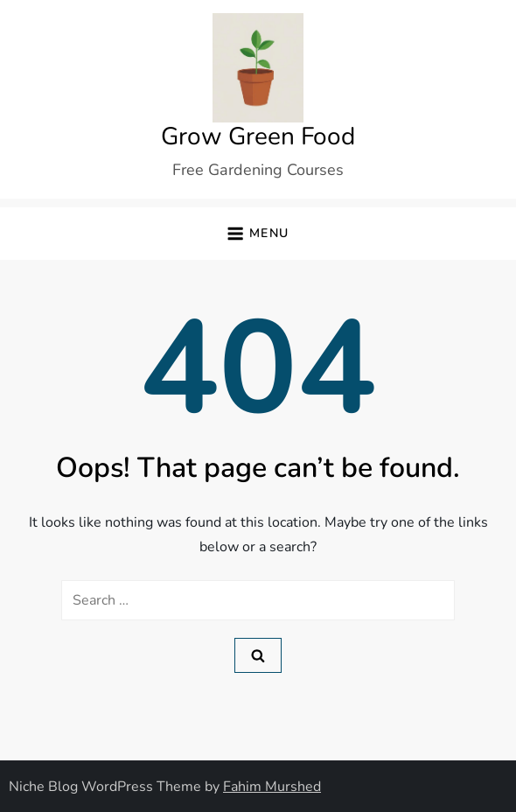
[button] (258, 234)
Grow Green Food (258, 136)
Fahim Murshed (272, 787)
